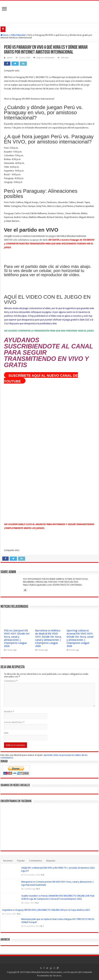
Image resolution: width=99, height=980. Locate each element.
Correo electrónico (14, 722)
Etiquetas (51, 861)
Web (6, 733)
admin (10, 58)
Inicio (5, 35)
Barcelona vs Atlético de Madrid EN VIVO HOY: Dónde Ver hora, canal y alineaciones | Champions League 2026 (48, 638)
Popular (21, 861)
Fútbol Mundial (18, 35)
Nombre (9, 711)
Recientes (8, 861)
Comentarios (36, 861)
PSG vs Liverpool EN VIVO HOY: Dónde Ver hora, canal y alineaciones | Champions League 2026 (17, 638)
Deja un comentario (46, 58)
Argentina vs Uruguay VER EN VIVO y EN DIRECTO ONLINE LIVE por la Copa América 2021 (46, 910)
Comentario (11, 681)
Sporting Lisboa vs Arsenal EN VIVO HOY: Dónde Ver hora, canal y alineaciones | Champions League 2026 (80, 638)
